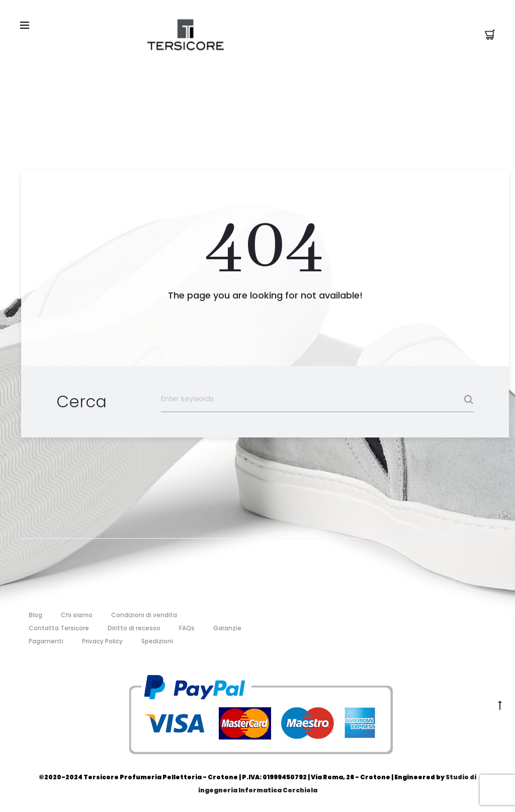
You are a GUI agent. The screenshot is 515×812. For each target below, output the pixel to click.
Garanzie (227, 628)
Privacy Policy (102, 641)
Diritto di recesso (134, 628)
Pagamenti (46, 641)
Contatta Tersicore (59, 628)
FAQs (187, 628)
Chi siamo (77, 615)
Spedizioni (157, 641)
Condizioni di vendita (144, 615)
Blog (35, 615)
